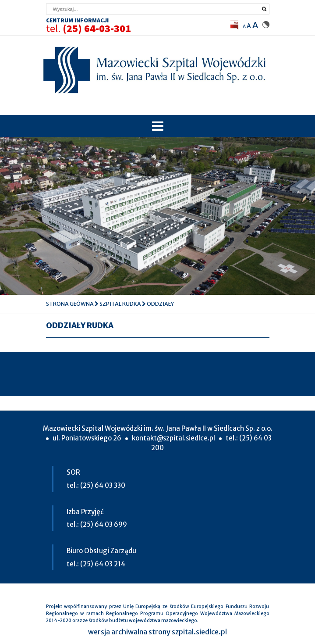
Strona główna (70, 304)
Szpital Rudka (120, 304)
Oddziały (160, 304)
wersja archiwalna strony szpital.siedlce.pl (157, 632)
